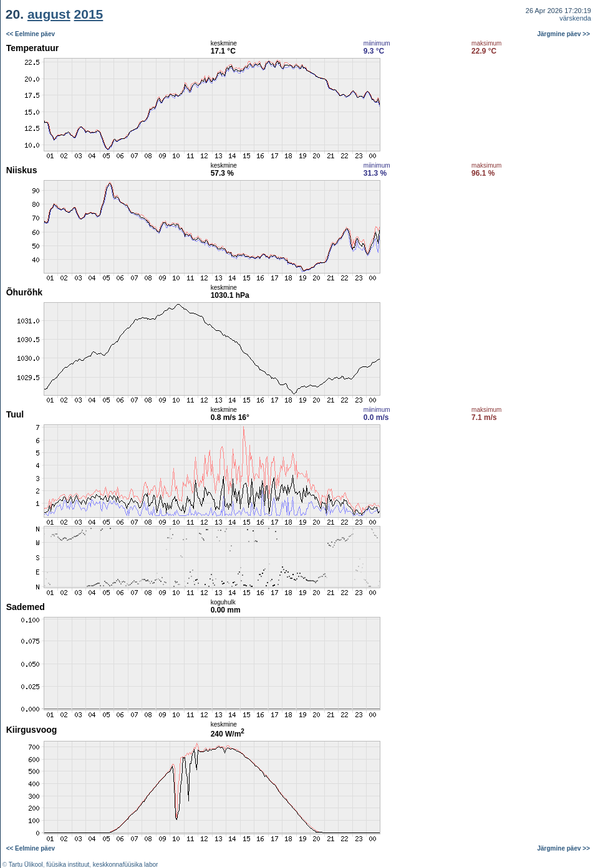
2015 (89, 14)
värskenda (575, 18)
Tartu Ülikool (26, 865)
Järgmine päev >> (564, 34)
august (49, 14)
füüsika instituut (68, 865)
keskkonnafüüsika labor (126, 865)
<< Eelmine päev (31, 34)
